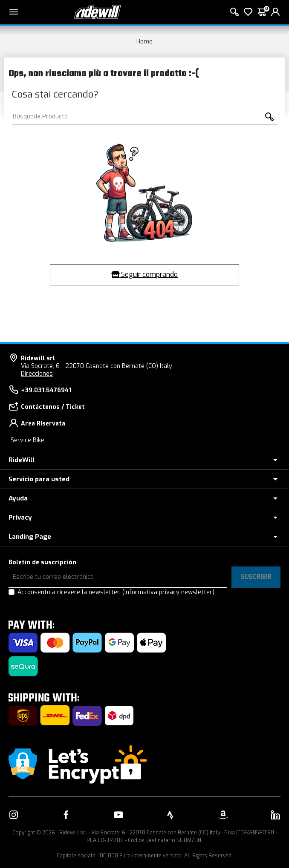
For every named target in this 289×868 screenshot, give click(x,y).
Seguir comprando (144, 274)
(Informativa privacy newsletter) (168, 592)
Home (144, 42)
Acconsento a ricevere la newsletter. (116, 592)
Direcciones (37, 374)
